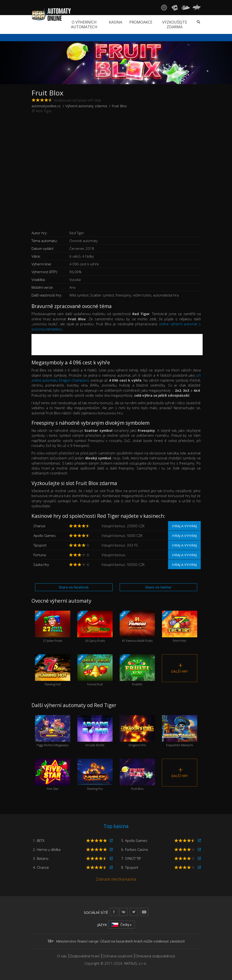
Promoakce (141, 22)
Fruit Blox (137, 775)
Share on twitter (158, 587)
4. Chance (41, 867)
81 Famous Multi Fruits (137, 627)
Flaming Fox (95, 775)
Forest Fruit (95, 670)
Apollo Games (45, 535)
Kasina (116, 22)
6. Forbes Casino (135, 849)
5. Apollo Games (134, 840)
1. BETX (39, 840)
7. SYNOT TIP (131, 858)
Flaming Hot (53, 670)
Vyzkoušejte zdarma (175, 25)
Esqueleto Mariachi (180, 731)
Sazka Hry (41, 564)
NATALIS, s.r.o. (136, 963)
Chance (39, 526)
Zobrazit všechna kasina (116, 879)
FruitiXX (137, 670)
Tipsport (40, 545)
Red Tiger (44, 111)
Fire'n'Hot (180, 627)
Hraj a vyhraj (184, 526)
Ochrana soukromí (117, 956)
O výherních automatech (84, 25)
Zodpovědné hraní (85, 956)
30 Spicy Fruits (95, 627)
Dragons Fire (137, 731)
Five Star (53, 775)
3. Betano (41, 858)
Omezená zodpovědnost (155, 956)
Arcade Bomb (95, 731)
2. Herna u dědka (47, 849)
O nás (62, 956)
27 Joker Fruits (53, 627)
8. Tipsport (130, 867)
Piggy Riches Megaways (53, 731)
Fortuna (40, 555)
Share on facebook (74, 587)
